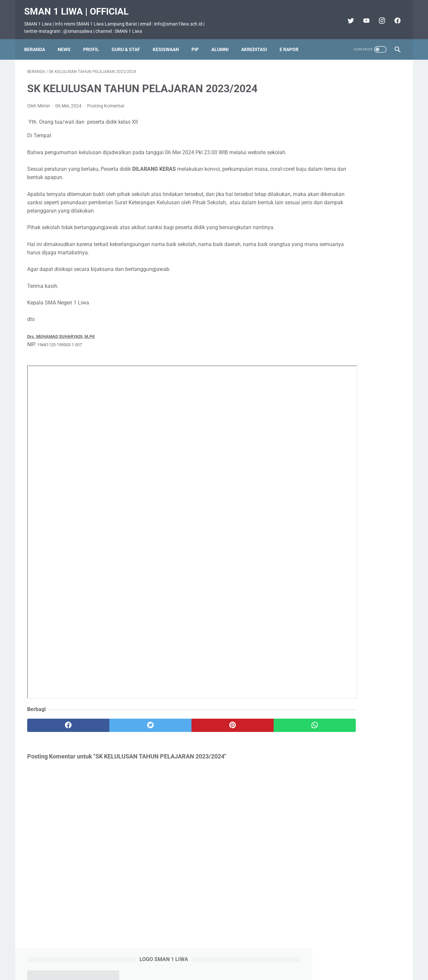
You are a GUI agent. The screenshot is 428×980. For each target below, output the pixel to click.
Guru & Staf (129, 42)
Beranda (38, 42)
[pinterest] (184, 729)
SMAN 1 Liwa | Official (79, 7)
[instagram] (378, 16)
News (67, 42)
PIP (198, 42)
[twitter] (347, 16)
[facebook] (394, 16)
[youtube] (363, 16)
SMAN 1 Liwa (223, 970)
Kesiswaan (169, 42)
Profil (94, 42)
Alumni (223, 42)
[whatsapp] (246, 729)
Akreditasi (257, 42)
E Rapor (292, 42)
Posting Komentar (106, 101)
